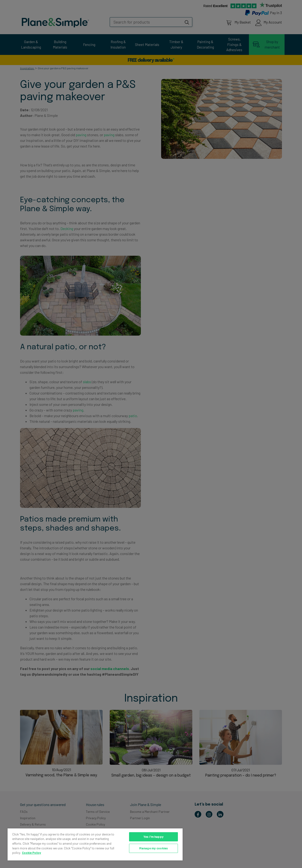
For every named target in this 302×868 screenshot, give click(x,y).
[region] (95, 844)
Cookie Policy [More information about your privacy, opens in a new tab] (31, 853)
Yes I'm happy (153, 837)
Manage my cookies (153, 848)
